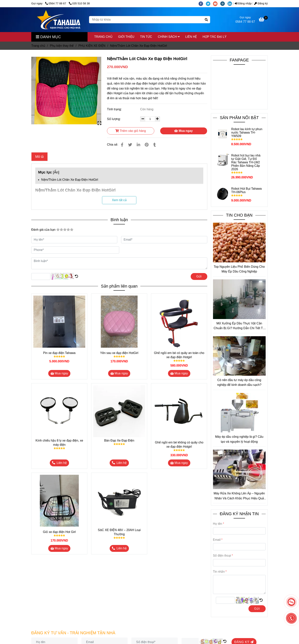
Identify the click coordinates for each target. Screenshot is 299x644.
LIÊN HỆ (191, 37)
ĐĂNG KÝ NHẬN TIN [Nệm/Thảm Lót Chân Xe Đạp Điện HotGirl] (239, 514)
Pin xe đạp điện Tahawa (59, 353)
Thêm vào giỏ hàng (131, 131)
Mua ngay (183, 131)
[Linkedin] (138, 145)
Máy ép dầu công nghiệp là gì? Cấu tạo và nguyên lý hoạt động (239, 439)
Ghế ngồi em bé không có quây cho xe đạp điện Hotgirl (179, 445)
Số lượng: (114, 119)
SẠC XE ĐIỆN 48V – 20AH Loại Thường (119, 532)
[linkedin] (231, 3)
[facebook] (202, 3)
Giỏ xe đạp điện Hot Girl (59, 532)
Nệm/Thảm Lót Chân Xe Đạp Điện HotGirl (70, 180)
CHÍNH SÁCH (169, 37)
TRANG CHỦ (103, 37)
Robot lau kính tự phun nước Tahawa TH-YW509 (247, 133)
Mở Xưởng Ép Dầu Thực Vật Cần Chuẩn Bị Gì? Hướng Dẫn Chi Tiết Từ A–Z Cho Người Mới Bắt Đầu (239, 326)
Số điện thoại (222, 556)
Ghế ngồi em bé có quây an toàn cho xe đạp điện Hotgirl (179, 355)
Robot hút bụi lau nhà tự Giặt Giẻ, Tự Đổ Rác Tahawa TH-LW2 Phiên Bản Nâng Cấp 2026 (246, 162)
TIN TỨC (146, 37)
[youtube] (217, 3)
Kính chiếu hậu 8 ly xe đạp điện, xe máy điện (59, 443)
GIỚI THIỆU (126, 37)
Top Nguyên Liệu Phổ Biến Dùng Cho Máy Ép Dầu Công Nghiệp (239, 269)
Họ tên (218, 524)
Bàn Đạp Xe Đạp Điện (119, 440)
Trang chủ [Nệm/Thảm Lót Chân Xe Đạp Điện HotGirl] (38, 46)
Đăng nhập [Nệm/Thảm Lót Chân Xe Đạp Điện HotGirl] (243, 3)
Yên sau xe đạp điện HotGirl (119, 353)
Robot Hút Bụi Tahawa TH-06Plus (246, 190)
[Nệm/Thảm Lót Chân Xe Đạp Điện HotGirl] (59, 20)
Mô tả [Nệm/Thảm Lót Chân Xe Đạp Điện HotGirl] (39, 157)
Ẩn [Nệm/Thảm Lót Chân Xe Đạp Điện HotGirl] (56, 172)
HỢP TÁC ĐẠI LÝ (215, 37)
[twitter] (209, 3)
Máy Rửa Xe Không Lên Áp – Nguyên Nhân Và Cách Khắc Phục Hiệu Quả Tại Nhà (239, 496)
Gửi (199, 276)
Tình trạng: (115, 109)
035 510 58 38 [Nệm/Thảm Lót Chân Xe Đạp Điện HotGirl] (79, 3)
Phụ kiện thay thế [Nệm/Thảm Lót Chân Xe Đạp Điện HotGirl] (62, 46)
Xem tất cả (119, 200)
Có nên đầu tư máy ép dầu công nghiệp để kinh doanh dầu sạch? (239, 382)
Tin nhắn (219, 572)
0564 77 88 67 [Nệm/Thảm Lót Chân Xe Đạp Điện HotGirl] (56, 3)
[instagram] (224, 3)
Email (217, 540)
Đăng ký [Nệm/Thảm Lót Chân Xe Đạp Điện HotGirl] (261, 3)
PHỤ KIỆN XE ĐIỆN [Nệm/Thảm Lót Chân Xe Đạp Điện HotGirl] (92, 46)
